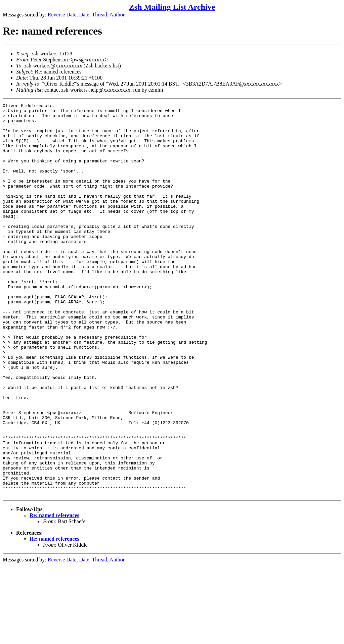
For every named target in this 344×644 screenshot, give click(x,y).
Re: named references (54, 594)
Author (117, 15)
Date (84, 15)
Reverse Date (62, 15)
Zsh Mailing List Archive (172, 7)
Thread (99, 15)
